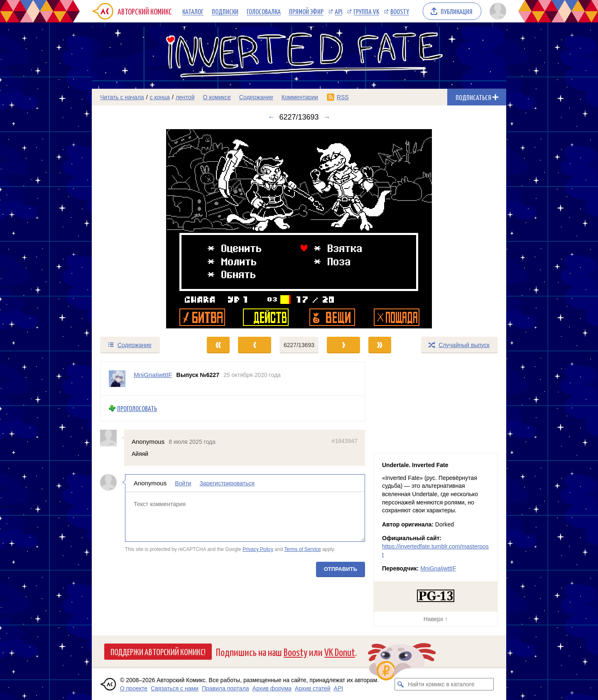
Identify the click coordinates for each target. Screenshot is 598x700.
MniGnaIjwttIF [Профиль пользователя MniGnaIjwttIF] (153, 375)
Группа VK (366, 11)
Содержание (256, 97)
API (338, 11)
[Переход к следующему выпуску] (299, 229)
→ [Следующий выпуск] (327, 117)
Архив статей (313, 688)
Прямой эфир (306, 11)
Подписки (225, 11)
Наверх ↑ (436, 619)
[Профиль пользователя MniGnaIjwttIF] (117, 379)
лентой (185, 97)
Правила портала (225, 688)
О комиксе (217, 97)
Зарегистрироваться (227, 483)
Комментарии (300, 97)
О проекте (134, 688)
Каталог (193, 11)
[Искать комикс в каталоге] (401, 684)
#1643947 (345, 441)
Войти (183, 483)
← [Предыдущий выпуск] (271, 117)
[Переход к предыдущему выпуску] (144, 229)
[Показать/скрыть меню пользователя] (496, 11)
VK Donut (340, 652)
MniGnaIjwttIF (438, 568)
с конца (160, 97)
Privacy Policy (258, 549)
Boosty (400, 11)
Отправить (341, 569)
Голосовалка (264, 11)
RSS (343, 97)
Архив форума (272, 688)
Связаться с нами (175, 688)
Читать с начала (122, 97)
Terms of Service (303, 549)
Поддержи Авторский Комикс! (158, 651)
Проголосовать (137, 408)
